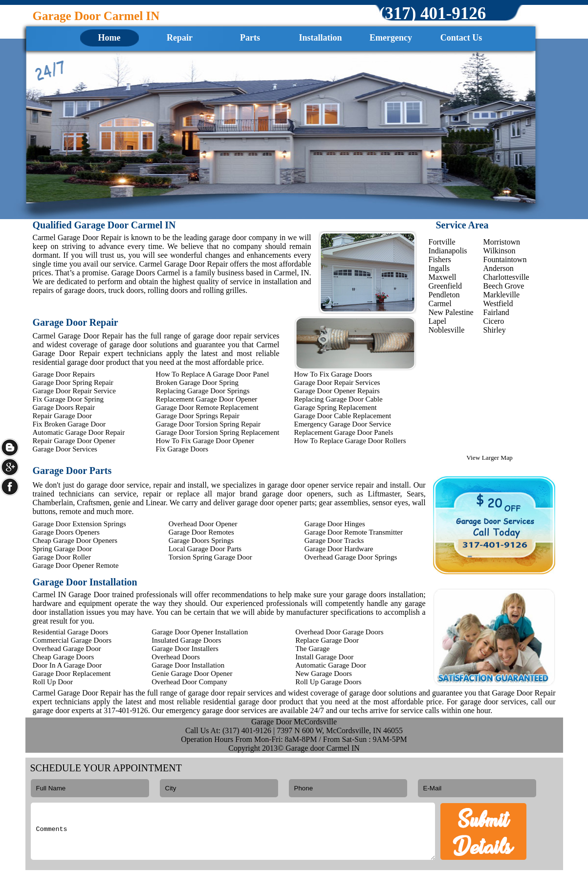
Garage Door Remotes (201, 532)
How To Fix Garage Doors (333, 374)
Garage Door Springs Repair (198, 416)
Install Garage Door (324, 657)
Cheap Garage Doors (64, 657)
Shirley (495, 330)
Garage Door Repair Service (74, 391)
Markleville (502, 295)
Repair (180, 38)
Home (109, 38)
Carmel (440, 303)
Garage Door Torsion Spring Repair (208, 424)
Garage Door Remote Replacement (207, 407)
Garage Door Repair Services (337, 382)
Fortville (442, 242)
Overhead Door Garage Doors (339, 632)
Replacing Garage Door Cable (338, 399)
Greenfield (445, 286)
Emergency (391, 38)
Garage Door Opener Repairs (337, 391)
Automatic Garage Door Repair (79, 432)
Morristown (502, 242)
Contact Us (461, 38)
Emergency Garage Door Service (343, 424)
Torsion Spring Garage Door (210, 557)
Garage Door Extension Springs (79, 524)
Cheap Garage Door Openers (75, 540)
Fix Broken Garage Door (69, 424)
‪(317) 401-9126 (433, 13)
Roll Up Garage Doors (328, 682)
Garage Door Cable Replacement (343, 416)
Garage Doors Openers (66, 532)
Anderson (499, 268)
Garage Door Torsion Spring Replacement (218, 432)
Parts (250, 38)
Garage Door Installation (188, 665)
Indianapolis (448, 251)
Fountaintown (505, 259)
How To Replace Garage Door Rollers (350, 441)
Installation (320, 38)
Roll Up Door (53, 682)
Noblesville (447, 330)
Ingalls (439, 268)
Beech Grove (504, 286)
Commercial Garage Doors (72, 640)
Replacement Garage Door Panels (344, 432)
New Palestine (451, 312)
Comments (233, 831)
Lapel (437, 321)
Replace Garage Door (327, 640)
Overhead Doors (176, 657)
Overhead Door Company (189, 682)
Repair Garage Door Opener (74, 441)
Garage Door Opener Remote (76, 565)
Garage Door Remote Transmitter (354, 532)
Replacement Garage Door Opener (207, 399)
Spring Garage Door (63, 549)
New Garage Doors (324, 673)
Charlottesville (506, 277)
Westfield (498, 303)
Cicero (494, 321)
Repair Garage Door (63, 416)
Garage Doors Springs (201, 540)
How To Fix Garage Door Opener (205, 441)
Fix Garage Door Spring (68, 399)
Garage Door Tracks (334, 540)
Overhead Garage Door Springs (351, 557)
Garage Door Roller (62, 557)
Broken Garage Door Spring (197, 382)
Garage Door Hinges (335, 524)
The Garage (312, 649)
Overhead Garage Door (67, 649)
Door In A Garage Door (67, 665)
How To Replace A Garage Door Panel (213, 374)
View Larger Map (489, 458)
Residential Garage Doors (71, 632)
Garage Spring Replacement (336, 407)
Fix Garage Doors (182, 449)
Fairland (496, 312)
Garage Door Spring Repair (73, 382)
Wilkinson (500, 251)
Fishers (440, 259)
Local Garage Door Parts (205, 549)
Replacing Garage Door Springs (203, 391)
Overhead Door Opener (203, 524)
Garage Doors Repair (64, 407)
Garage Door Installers (185, 649)
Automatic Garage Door (331, 665)
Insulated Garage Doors (186, 640)
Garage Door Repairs (64, 374)
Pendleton (444, 295)
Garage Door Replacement (72, 673)
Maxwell (443, 277)
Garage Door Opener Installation (200, 632)
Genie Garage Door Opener (192, 673)
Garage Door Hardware (339, 549)
